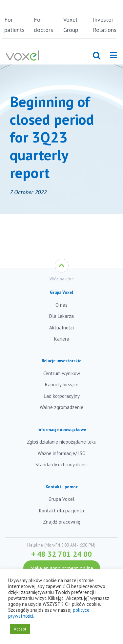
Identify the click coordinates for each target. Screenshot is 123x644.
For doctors (43, 25)
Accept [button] (20, 629)
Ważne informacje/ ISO (62, 453)
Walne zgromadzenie (61, 407)
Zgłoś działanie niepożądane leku (62, 442)
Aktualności (61, 328)
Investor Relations (105, 25)
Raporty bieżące (62, 385)
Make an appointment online (62, 568)
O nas (61, 305)
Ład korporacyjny (62, 396)
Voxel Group (71, 25)
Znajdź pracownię (62, 522)
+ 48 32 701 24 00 (61, 554)
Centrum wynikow (62, 373)
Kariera (62, 339)
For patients (14, 25)
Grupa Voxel (61, 499)
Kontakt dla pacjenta (61, 511)
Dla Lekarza (61, 316)
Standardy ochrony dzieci (61, 464)
